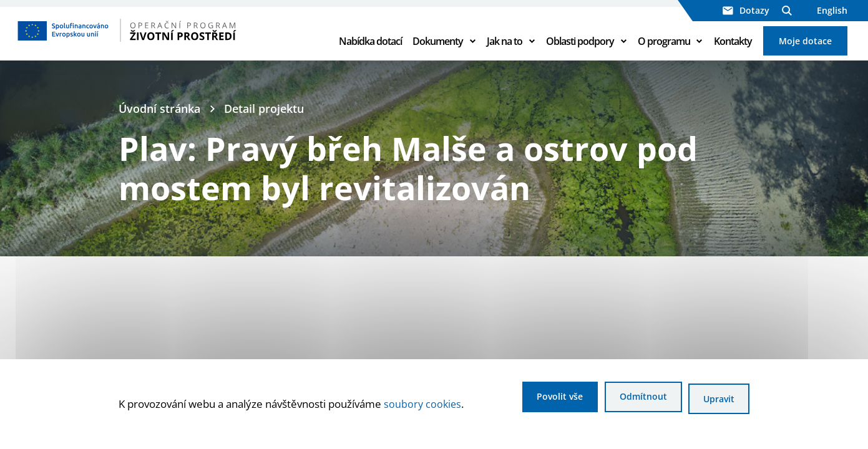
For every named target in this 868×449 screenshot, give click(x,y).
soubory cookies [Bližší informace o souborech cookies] (423, 405)
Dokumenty (438, 51)
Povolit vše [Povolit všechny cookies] (538, 400)
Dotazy (746, 10)
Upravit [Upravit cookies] (717, 400)
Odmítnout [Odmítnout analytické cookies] (631, 400)
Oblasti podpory (580, 51)
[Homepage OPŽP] (169, 41)
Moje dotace (805, 51)
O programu (664, 51)
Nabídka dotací (370, 51)
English (832, 10)
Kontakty (733, 51)
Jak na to (505, 51)
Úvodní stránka (162, 130)
